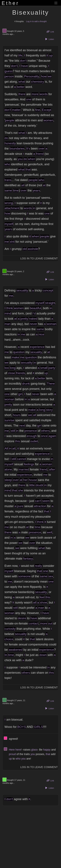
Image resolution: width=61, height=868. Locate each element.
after (52, 469)
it (47, 55)
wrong (9, 203)
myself (9, 224)
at (44, 185)
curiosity (10, 629)
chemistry (38, 82)
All (6, 448)
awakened (16, 650)
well (50, 532)
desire (22, 618)
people (10, 120)
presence (31, 431)
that (28, 169)
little (32, 485)
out (50, 623)
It (13, 602)
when (32, 159)
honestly (10, 143)
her (26, 480)
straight (50, 303)
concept (48, 290)
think (10, 308)
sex (51, 576)
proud (12, 754)
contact (33, 623)
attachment (12, 208)
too (7, 368)
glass (34, 750)
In (6, 655)
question (19, 352)
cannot (21, 459)
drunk (26, 384)
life (20, 55)
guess (9, 71)
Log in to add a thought (36, 21)
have (25, 66)
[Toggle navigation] (56, 3)
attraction (40, 506)
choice (9, 639)
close (11, 373)
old (25, 249)
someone (24, 576)
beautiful (35, 308)
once (44, 436)
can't (38, 501)
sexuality (22, 290)
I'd (34, 313)
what (22, 82)
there (22, 94)
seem (46, 501)
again (52, 436)
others (45, 431)
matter (16, 110)
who (7, 164)
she (21, 490)
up (51, 55)
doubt (39, 485)
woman (51, 324)
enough (32, 436)
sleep (8, 480)
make (15, 357)
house (33, 480)
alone (8, 469)
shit (12, 242)
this (18, 441)
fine (38, 110)
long (13, 368)
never (33, 324)
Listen (49, 39)
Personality (32, 76)
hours (17, 415)
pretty (24, 319)
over (42, 148)
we (50, 76)
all (23, 185)
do (6, 138)
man (8, 324)
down (43, 655)
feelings (29, 464)
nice (41, 334)
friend (40, 154)
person (9, 76)
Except (46, 110)
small (44, 368)
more (35, 94)
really (38, 566)
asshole (33, 249)
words (44, 94)
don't (23, 61)
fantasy (28, 559)
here (18, 750)
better (21, 87)
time (16, 190)
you (20, 159)
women (48, 120)
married (24, 469)
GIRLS (38, 727)
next (22, 425)
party (52, 368)
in (34, 208)
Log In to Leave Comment (39, 258)
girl (20, 394)
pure (20, 506)
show (44, 602)
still (13, 431)
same (8, 190)
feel (42, 597)
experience (37, 347)
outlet (34, 441)
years (36, 190)
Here (12, 750)
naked (33, 319)
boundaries (17, 148)
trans (8, 180)
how (44, 76)
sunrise (9, 420)
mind (8, 313)
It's (28, 148)
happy (47, 750)
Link (51, 32)
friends (20, 373)
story (49, 410)
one (29, 99)
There (51, 384)
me (7, 242)
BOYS (22, 727)
